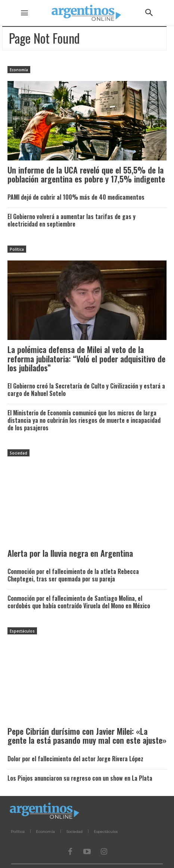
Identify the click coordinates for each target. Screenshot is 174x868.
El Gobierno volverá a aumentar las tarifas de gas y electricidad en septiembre (72, 220)
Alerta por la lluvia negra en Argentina (70, 553)
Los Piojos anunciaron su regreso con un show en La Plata (80, 778)
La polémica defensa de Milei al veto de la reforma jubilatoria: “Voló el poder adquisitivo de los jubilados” (86, 358)
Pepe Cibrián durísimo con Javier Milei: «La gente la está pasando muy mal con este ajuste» (87, 736)
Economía (19, 70)
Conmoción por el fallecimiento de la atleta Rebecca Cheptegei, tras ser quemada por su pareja (73, 575)
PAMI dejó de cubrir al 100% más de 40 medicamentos (76, 197)
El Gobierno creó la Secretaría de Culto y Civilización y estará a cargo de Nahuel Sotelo (86, 390)
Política (17, 249)
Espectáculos (22, 631)
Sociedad (18, 453)
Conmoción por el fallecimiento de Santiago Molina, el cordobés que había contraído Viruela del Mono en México (79, 602)
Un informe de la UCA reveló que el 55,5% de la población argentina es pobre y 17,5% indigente (86, 174)
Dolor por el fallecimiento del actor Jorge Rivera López (75, 759)
